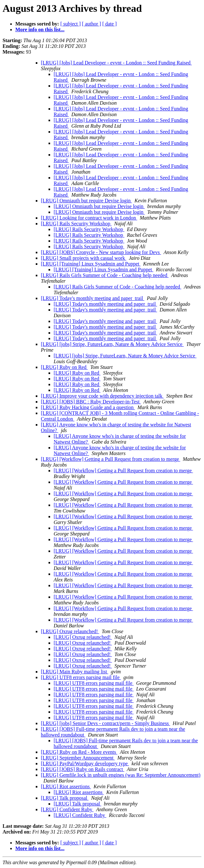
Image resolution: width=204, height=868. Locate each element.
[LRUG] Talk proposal (65, 798)
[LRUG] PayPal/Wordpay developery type (85, 763)
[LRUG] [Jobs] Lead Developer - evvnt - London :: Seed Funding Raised (116, 63)
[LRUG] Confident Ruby (67, 809)
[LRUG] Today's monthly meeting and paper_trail (93, 298)
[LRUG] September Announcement (78, 758)
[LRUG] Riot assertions (66, 786)
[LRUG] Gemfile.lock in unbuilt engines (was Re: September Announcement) (121, 775)
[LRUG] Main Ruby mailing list (75, 672)
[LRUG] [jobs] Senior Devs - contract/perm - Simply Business (106, 723)
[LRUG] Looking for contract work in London (89, 218)
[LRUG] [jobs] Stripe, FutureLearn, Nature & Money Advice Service (112, 344)
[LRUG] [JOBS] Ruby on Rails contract (83, 769)
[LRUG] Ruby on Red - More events (79, 752)
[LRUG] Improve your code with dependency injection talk (102, 396)
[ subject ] (71, 24)
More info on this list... (40, 30)
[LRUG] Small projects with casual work (84, 258)
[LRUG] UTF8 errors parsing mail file (81, 677)
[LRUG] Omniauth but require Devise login (86, 201)
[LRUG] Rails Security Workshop (76, 224)
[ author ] (92, 24)
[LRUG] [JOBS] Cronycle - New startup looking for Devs (101, 252)
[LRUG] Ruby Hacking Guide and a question (88, 407)
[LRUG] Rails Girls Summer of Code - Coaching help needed (105, 275)
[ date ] (109, 24)
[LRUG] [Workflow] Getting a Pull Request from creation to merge (111, 459)
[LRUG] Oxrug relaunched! (70, 631)
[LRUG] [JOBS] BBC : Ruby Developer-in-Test (91, 402)
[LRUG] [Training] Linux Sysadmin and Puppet (91, 264)
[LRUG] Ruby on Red (64, 367)
